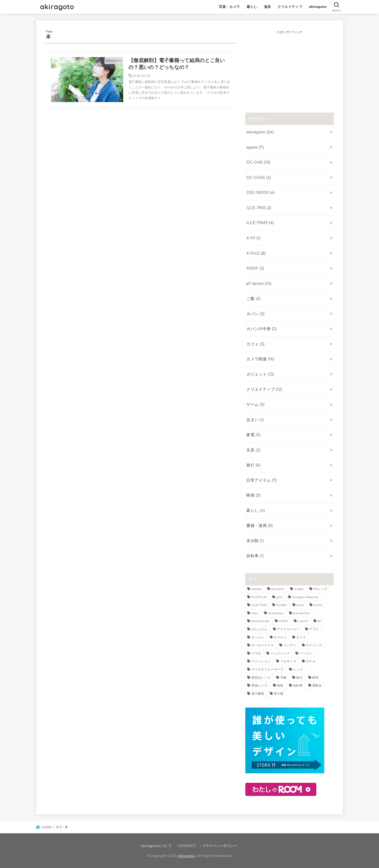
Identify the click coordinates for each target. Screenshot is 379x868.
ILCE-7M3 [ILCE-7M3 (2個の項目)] (259, 605)
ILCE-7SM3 (260, 223)
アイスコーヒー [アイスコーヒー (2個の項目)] (288, 629)
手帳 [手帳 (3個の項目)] (284, 677)
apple (255, 147)
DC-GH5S (259, 178)
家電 (253, 435)
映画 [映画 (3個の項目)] (315, 677)
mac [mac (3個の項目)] (255, 613)
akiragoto (57, 7)
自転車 (255, 556)
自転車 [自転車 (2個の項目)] (298, 685)
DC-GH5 (258, 162)
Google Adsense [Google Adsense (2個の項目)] (305, 597)
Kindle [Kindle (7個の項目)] (282, 605)
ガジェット (260, 374)
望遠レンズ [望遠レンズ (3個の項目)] (260, 685)
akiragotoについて (157, 846)
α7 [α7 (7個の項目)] (320, 621)
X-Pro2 (256, 253)
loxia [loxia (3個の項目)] (300, 605)
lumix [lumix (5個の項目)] (318, 605)
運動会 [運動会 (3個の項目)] (317, 685)
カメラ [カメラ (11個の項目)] (301, 637)
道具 (268, 7)
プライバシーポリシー (220, 846)
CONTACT (187, 846)
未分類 (255, 541)
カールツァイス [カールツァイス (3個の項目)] (263, 645)
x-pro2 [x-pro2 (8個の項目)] (303, 621)
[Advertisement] (290, 68)
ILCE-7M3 (259, 208)
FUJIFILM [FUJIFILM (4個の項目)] (259, 597)
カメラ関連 (260, 359)
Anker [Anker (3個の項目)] (299, 589)
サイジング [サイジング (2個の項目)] (314, 645)
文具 (253, 450)
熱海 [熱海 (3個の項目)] (280, 685)
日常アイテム (262, 480)
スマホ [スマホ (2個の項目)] (256, 653)
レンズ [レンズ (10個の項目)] (298, 669)
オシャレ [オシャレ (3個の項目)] (258, 637)
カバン (255, 314)
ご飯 (253, 299)
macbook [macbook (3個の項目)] (276, 613)
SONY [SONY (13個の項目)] (283, 621)
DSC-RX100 (261, 193)
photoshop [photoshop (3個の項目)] (260, 621)
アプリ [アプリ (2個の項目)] (314, 629)
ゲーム (255, 405)
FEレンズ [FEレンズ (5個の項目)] (320, 589)
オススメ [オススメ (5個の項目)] (280, 637)
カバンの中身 (261, 329)
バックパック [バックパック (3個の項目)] (280, 653)
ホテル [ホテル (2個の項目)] (311, 661)
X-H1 (253, 238)
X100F (255, 268)
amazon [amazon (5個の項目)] (278, 589)
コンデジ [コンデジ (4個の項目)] (290, 645)
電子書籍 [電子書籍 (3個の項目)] (258, 693)
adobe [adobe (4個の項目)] (257, 589)
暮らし (252, 7)
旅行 (253, 465)
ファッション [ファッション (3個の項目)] (261, 661)
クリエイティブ (290, 7)
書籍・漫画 (260, 526)
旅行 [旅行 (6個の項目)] (299, 677)
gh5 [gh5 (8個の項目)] (280, 597)
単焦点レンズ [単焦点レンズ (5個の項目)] (261, 677)
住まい (255, 420)
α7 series (259, 284)
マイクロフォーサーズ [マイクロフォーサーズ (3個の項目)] (268, 669)
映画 (253, 495)
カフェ (255, 344)
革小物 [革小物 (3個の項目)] (279, 693)
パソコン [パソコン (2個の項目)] (306, 653)
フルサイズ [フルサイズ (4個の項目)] (288, 661)
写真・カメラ (229, 7)
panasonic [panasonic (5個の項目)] (301, 613)
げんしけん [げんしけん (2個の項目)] (260, 629)
